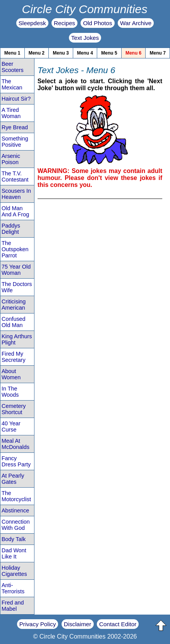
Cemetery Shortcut (14, 409)
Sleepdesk (32, 23)
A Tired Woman (11, 113)
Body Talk (14, 539)
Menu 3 (61, 53)
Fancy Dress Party (16, 461)
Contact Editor (118, 624)
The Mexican (12, 84)
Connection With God (16, 525)
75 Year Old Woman (16, 270)
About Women (11, 374)
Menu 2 (37, 53)
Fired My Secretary (14, 357)
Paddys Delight (11, 229)
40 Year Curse (11, 426)
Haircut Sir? (16, 99)
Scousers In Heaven (16, 194)
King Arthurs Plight (17, 339)
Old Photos (97, 23)
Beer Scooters (13, 67)
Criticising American (14, 305)
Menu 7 (158, 53)
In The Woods (10, 392)
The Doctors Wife (17, 287)
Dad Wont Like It (14, 553)
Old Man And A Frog (15, 211)
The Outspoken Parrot (15, 249)
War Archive (136, 23)
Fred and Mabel (13, 606)
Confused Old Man (14, 322)
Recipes (64, 23)
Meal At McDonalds (15, 444)
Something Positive (15, 142)
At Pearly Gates (13, 479)
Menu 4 (85, 53)
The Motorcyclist (16, 496)
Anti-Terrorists (13, 588)
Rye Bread (15, 127)
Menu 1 (12, 53)
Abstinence (15, 510)
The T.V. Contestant (15, 176)
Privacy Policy (38, 624)
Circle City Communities (84, 9)
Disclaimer (78, 624)
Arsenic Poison (11, 159)
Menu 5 (109, 53)
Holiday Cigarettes (14, 571)
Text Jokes (85, 38)
